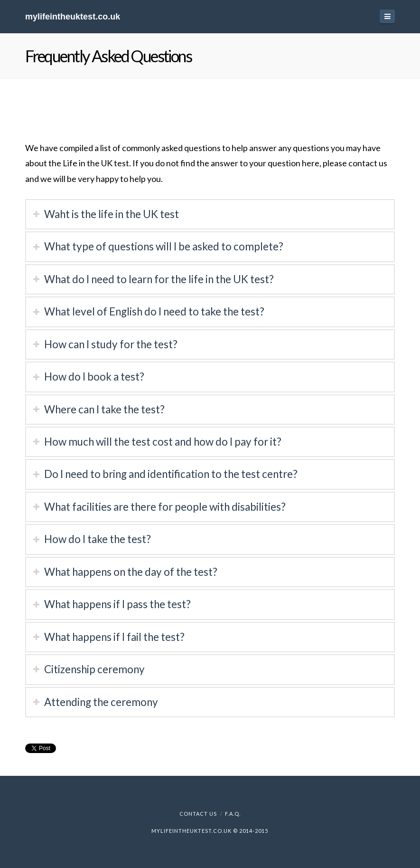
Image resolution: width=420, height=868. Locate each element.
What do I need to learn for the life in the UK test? (159, 279)
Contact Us (198, 814)
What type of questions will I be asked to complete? (164, 246)
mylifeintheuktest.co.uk (73, 17)
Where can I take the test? (104, 409)
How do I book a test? (94, 377)
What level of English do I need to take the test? (154, 311)
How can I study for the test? (111, 344)
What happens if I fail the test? (114, 637)
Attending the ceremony (101, 702)
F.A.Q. (233, 814)
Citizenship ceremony (94, 669)
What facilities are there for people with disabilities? (165, 507)
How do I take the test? (98, 539)
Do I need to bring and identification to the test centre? (171, 474)
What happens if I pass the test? (117, 604)
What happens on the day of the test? (131, 572)
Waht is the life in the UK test (112, 214)
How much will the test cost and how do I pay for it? (163, 442)
